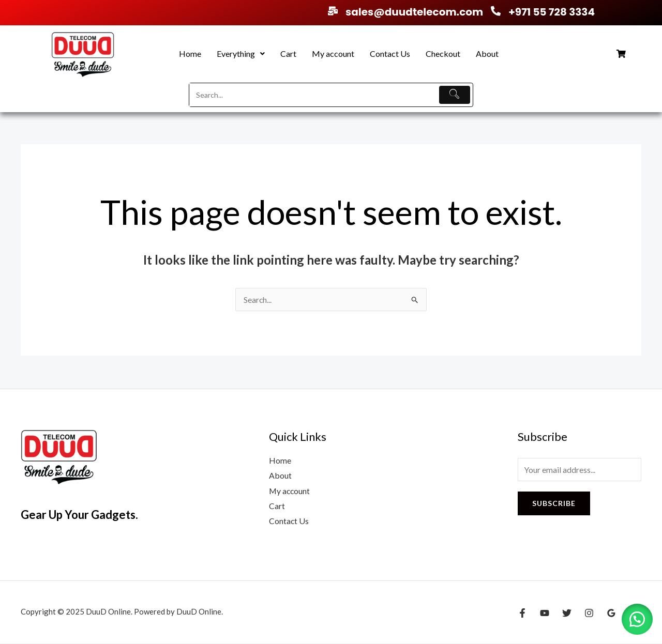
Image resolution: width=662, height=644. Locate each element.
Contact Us (390, 53)
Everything (241, 53)
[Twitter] (567, 614)
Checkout (443, 53)
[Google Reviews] (611, 614)
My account (333, 53)
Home (190, 53)
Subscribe (554, 503)
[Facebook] (522, 614)
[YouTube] (545, 614)
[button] (241, 54)
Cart (288, 53)
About (487, 53)
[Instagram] (589, 614)
